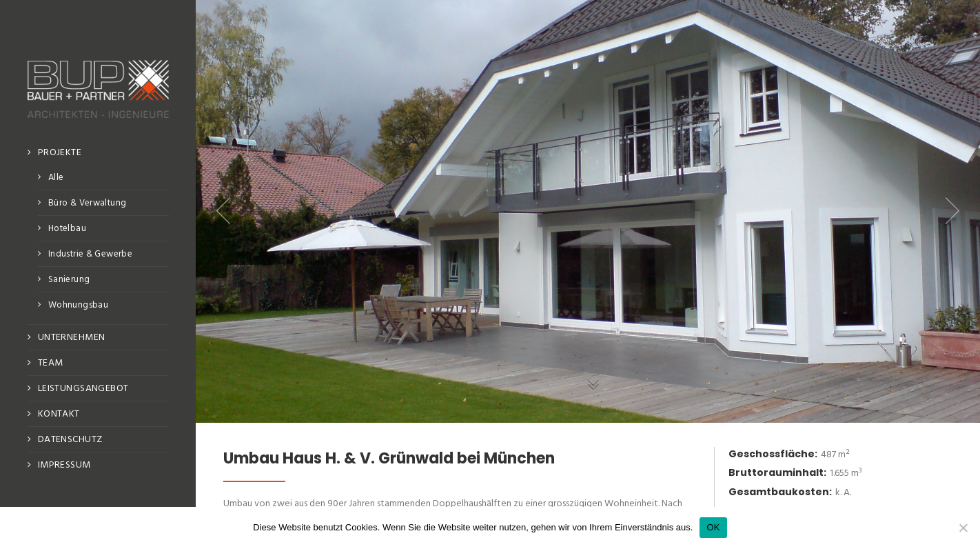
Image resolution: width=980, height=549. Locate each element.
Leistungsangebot (83, 389)
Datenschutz (70, 440)
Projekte (60, 153)
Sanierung (69, 280)
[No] (963, 528)
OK (713, 527)
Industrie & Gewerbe (90, 254)
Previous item (223, 211)
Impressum (64, 465)
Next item (952, 211)
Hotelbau (67, 229)
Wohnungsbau (78, 305)
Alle (56, 178)
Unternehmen (72, 338)
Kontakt (59, 414)
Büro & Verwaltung (88, 203)
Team (51, 363)
